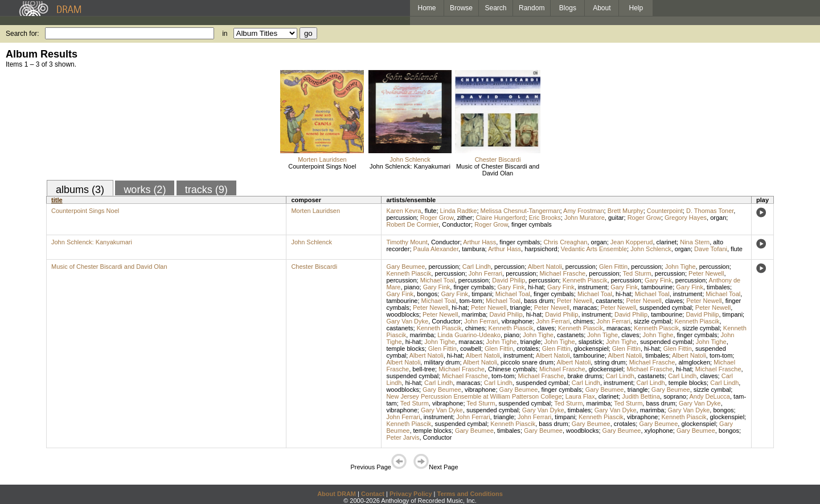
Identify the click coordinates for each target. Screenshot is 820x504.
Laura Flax (580, 396)
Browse (461, 8)
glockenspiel (591, 349)
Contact (373, 494)
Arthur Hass (479, 242)
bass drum (538, 301)
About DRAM (337, 494)
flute (431, 211)
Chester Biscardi (498, 159)
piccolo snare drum (527, 362)
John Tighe (680, 267)
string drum (610, 362)
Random (532, 8)
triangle (520, 308)
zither (465, 218)
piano (412, 287)
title (57, 200)
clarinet (667, 242)
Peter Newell (706, 273)
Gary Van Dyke (407, 321)
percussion (401, 218)
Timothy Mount (407, 242)
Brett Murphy (626, 211)
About (602, 8)
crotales (528, 349)
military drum (442, 362)
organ (718, 218)
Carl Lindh (477, 267)
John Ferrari (485, 273)
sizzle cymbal (652, 321)
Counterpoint (665, 211)
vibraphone (517, 321)
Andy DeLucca (710, 396)
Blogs (568, 8)
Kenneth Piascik (409, 273)
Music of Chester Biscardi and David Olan (498, 170)
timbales (718, 287)
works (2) (145, 190)
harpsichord (541, 249)
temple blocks (405, 349)
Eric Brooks (545, 218)
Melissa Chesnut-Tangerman (520, 211)
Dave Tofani (711, 249)
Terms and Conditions (470, 494)
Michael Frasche (563, 273)
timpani (481, 294)
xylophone (659, 431)
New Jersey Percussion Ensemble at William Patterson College (474, 396)
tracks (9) (206, 190)
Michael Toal (438, 280)
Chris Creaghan (565, 242)
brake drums (585, 376)
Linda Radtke (459, 211)
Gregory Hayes (686, 218)
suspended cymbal (666, 308)
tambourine (657, 287)
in (225, 34)
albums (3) (80, 190)
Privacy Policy (411, 494)
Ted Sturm (637, 273)
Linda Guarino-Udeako (469, 335)
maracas (585, 308)
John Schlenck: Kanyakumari (410, 166)
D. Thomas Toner (710, 211)
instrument (593, 287)
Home (427, 8)
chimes (583, 321)
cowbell (471, 349)
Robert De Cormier (412, 224)
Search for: (22, 34)
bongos (427, 294)
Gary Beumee (405, 267)
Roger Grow (437, 218)
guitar (616, 218)
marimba (474, 314)
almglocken (694, 362)
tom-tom (471, 301)
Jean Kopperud (632, 242)
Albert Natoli (545, 267)
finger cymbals (532, 224)
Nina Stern (695, 242)
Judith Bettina (641, 396)
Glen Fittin (613, 267)
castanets (609, 301)
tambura (473, 249)
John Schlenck (410, 159)
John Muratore (585, 218)
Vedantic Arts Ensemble (594, 249)
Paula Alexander (436, 249)
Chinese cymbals (512, 369)
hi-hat (536, 287)
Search (496, 8)
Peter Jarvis (403, 437)
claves (674, 301)
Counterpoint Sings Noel (322, 166)
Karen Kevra (403, 211)
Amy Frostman (584, 211)
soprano (675, 396)
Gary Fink (658, 280)
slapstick (591, 342)
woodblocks (402, 314)
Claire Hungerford (501, 218)
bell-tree (424, 369)
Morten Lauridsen (322, 159)
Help (636, 8)
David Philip (509, 280)
